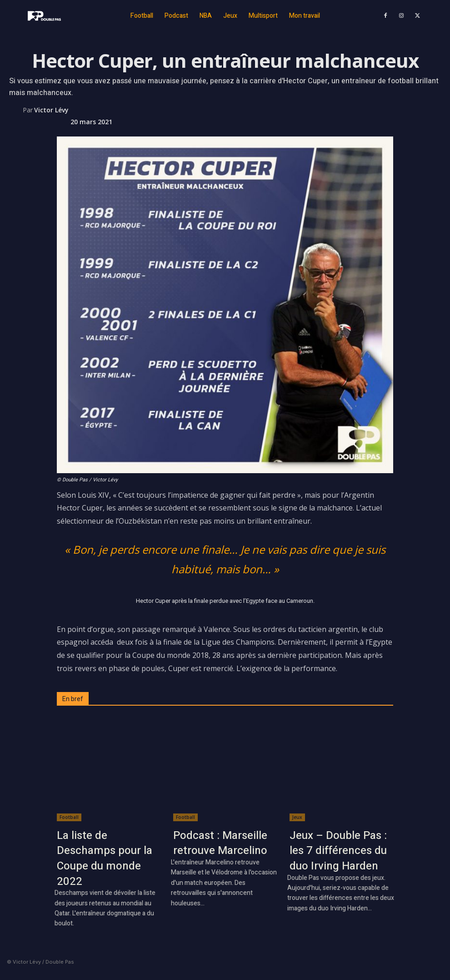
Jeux (297, 817)
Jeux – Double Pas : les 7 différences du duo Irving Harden (338, 851)
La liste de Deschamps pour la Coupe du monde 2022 (105, 859)
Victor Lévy (51, 110)
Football (69, 817)
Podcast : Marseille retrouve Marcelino (220, 843)
